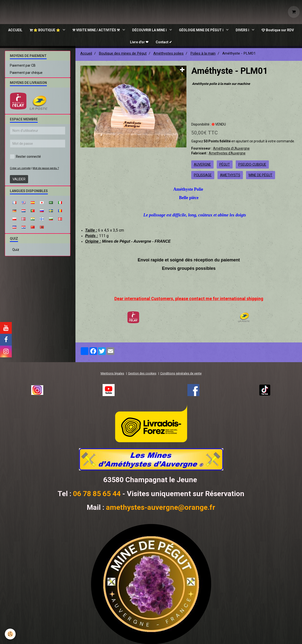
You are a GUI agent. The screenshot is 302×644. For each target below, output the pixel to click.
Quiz (16, 252)
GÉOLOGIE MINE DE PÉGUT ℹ (202, 30)
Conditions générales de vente (181, 376)
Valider (19, 181)
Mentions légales (112, 376)
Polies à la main (203, 56)
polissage (203, 177)
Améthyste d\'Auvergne (231, 151)
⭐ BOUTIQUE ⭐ (45, 30)
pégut (225, 167)
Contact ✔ (164, 42)
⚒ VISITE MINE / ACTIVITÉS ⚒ (96, 30)
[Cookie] (10, 634)
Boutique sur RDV (278, 30)
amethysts (230, 177)
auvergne (202, 167)
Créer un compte (20, 170)
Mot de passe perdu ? (46, 170)
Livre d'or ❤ (139, 42)
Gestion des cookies (142, 376)
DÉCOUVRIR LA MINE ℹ (150, 30)
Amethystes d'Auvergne (227, 155)
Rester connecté (25, 159)
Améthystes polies (168, 56)
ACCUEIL (15, 30)
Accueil (86, 56)
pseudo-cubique (252, 167)
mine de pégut (261, 177)
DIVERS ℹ (243, 30)
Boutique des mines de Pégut (123, 56)
